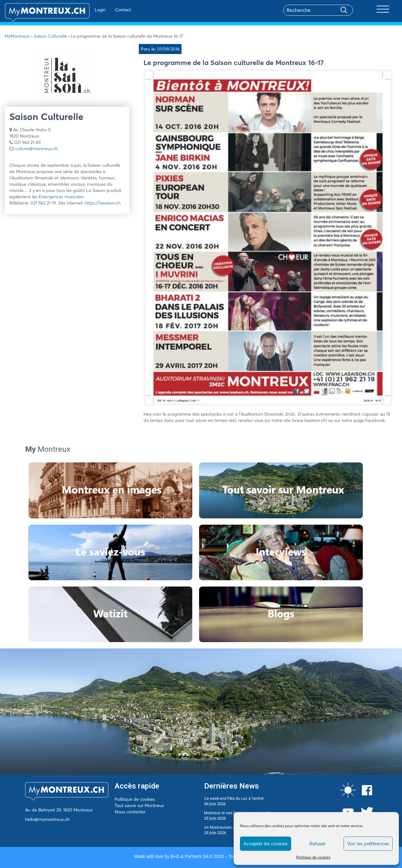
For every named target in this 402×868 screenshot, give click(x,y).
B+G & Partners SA (189, 856)
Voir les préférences (368, 844)
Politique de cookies (313, 857)
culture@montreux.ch (36, 149)
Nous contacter (130, 812)
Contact (105, 10)
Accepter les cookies (266, 844)
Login (82, 10)
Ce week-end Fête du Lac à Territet (234, 799)
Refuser (317, 844)
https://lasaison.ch (103, 203)
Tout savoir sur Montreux (139, 805)
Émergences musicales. (62, 197)
